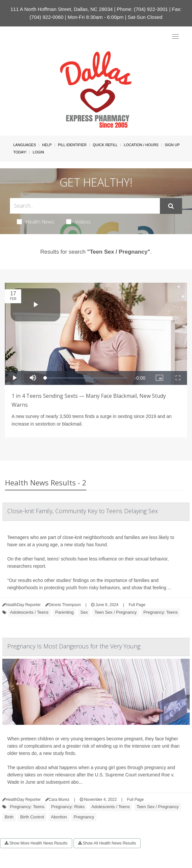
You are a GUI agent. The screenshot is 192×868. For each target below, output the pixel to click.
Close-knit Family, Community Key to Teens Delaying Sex (83, 511)
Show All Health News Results (107, 843)
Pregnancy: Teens (161, 612)
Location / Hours (141, 145)
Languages (24, 145)
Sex (84, 612)
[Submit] (171, 206)
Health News (36, 222)
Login (38, 152)
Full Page (137, 605)
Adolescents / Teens (29, 612)
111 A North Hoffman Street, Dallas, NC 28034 (62, 9)
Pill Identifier (72, 145)
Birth (9, 817)
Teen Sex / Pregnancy (116, 612)
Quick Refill (105, 145)
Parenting (65, 612)
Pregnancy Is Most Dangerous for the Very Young (74, 646)
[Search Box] (85, 206)
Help (47, 145)
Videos (78, 222)
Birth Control (32, 817)
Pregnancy (84, 817)
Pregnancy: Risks (68, 807)
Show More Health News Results (36, 843)
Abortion (59, 817)
